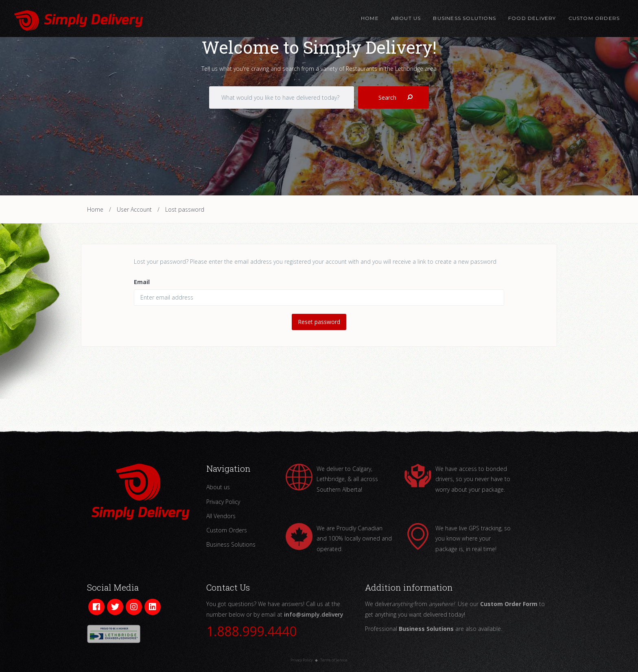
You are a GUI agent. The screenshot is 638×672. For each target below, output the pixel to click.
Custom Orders (594, 18)
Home (370, 18)
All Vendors (221, 516)
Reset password (319, 322)
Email (142, 282)
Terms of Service (334, 660)
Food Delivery (532, 18)
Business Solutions (464, 18)
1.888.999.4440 (251, 631)
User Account (134, 209)
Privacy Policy (223, 502)
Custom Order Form (509, 604)
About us (218, 487)
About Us (406, 18)
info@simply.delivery (314, 614)
